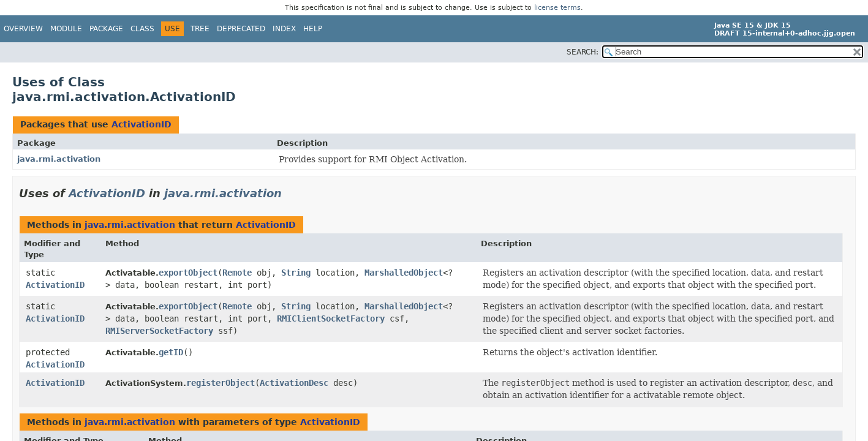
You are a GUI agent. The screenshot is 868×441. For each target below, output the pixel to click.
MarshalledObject (404, 273)
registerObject (221, 383)
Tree (200, 29)
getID (171, 352)
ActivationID (142, 124)
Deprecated (241, 29)
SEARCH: (583, 52)
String (296, 273)
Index (284, 29)
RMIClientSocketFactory (331, 318)
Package (106, 29)
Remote (237, 273)
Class (142, 29)
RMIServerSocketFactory (159, 331)
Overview (23, 29)
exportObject (188, 273)
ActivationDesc (294, 383)
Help (313, 29)
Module (66, 29)
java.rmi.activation (59, 159)
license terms (557, 8)
